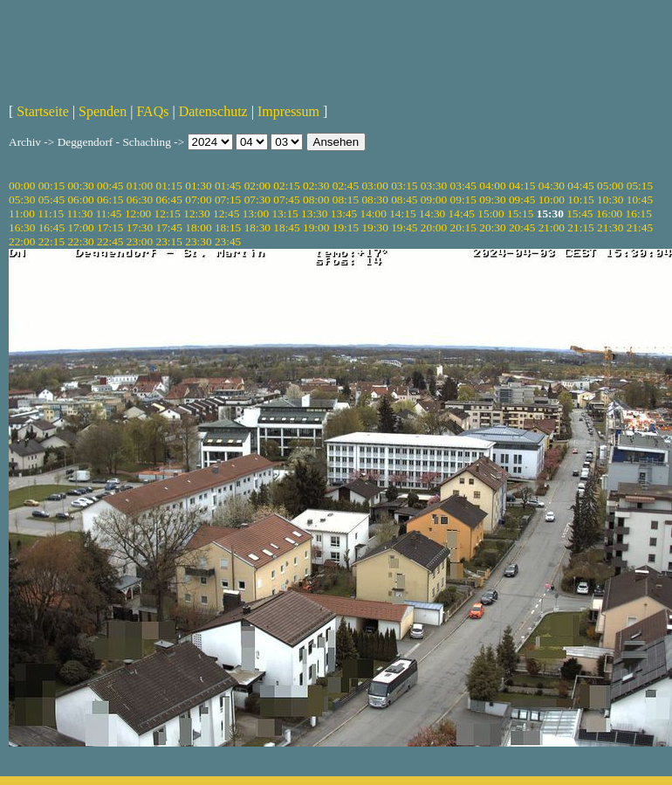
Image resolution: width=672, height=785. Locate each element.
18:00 (198, 227)
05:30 (22, 200)
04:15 (522, 186)
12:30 (196, 213)
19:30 (374, 227)
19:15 (346, 227)
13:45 (344, 213)
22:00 (22, 241)
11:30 (79, 213)
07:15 (228, 200)
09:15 (463, 200)
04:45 (580, 186)
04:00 (492, 186)
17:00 (80, 227)
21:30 (610, 227)
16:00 (609, 213)
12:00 (138, 213)
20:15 (463, 227)
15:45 (579, 213)
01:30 (198, 186)
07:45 (286, 200)
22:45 (110, 241)
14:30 (432, 213)
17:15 (110, 227)
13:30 (314, 213)
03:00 (374, 186)
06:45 (169, 200)
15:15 (520, 213)
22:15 (51, 241)
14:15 (402, 213)
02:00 (257, 186)
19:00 (316, 227)
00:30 (80, 186)
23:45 (228, 241)
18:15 (228, 227)
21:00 (552, 227)
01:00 (140, 186)
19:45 (404, 227)
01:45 (228, 186)
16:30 (22, 227)
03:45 (463, 186)
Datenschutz (213, 111)
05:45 (51, 200)
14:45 (462, 213)
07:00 (198, 200)
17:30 (140, 227)
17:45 (169, 227)
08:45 (404, 200)
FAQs (152, 111)
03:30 (434, 186)
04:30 (552, 186)
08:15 (346, 200)
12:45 (226, 213)
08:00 (316, 200)
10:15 (580, 200)
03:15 (404, 186)
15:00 (490, 213)
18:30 (257, 227)
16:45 (51, 227)
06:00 (80, 200)
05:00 (610, 186)
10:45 (640, 200)
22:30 (80, 241)
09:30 (492, 200)
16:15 (639, 213)
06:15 (110, 200)
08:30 (374, 200)
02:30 (316, 186)
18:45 (286, 227)
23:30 (198, 241)
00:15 (51, 186)
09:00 (434, 200)
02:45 (346, 186)
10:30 (610, 200)
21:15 (580, 227)
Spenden (103, 111)
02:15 (286, 186)
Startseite (43, 111)
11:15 (51, 213)
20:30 (492, 227)
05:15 (640, 186)
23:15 (169, 241)
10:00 (552, 200)
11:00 (22, 213)
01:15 (169, 186)
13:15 (285, 213)
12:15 (168, 213)
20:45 (522, 227)
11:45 (109, 213)
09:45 (522, 200)
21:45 (640, 227)
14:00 (374, 213)
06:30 (140, 200)
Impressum (288, 111)
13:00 (256, 213)
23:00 (140, 241)
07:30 (257, 200)
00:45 (110, 186)
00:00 (22, 186)
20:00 (434, 227)
